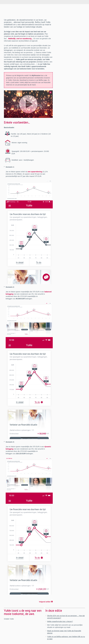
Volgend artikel (45, 602)
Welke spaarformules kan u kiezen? (60, 621)
